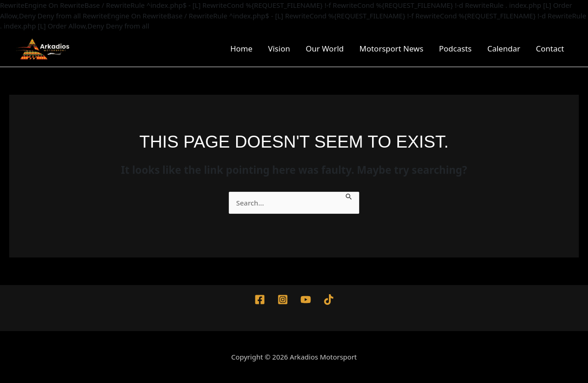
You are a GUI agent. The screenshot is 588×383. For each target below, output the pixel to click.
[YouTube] (306, 300)
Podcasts (455, 49)
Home (241, 49)
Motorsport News (391, 49)
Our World (325, 49)
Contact (550, 49)
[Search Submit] (349, 196)
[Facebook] (260, 300)
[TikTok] (329, 300)
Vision (279, 49)
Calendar (504, 49)
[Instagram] (283, 300)
